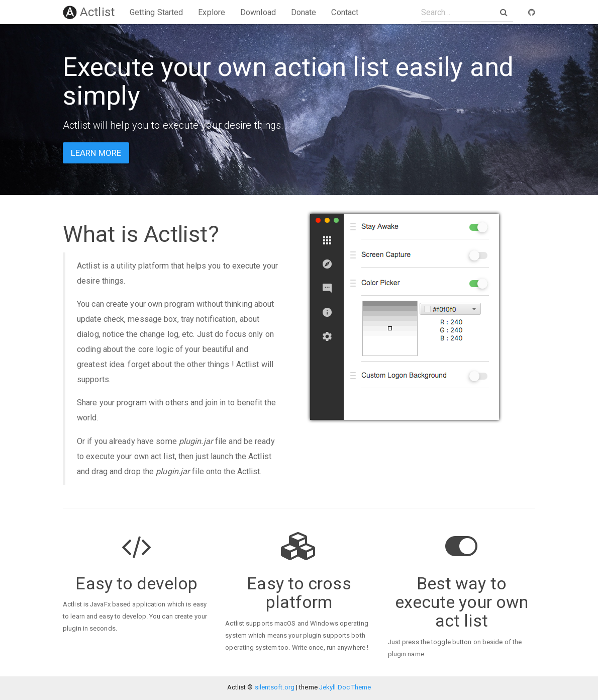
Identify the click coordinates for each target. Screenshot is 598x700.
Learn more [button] (96, 153)
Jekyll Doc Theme (345, 687)
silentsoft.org (275, 687)
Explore (212, 12)
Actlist (89, 12)
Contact (345, 12)
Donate (304, 12)
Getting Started (157, 12)
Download (258, 12)
